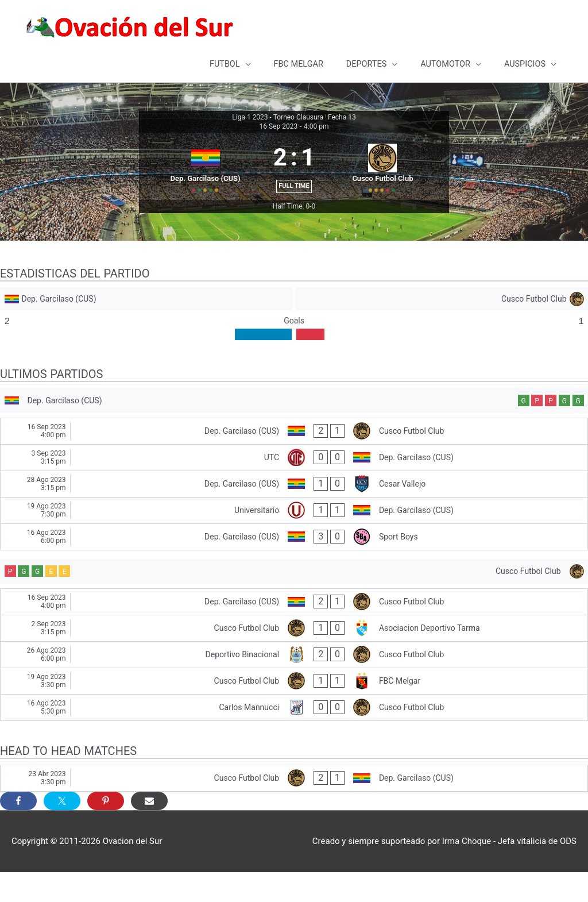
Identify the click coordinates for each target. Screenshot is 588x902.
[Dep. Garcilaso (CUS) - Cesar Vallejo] (294, 510)
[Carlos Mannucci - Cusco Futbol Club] (294, 737)
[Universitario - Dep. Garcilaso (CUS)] (294, 536)
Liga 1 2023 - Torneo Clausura (278, 115)
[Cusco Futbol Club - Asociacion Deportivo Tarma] (294, 658)
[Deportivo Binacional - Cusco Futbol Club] (294, 684)
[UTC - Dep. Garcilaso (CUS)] (294, 483)
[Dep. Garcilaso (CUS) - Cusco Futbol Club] (294, 457)
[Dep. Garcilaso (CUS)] (146, 321)
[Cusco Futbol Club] (442, 321)
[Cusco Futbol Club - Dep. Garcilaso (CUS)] (294, 807)
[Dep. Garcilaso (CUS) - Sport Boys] (294, 563)
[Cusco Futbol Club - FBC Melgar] (294, 710)
